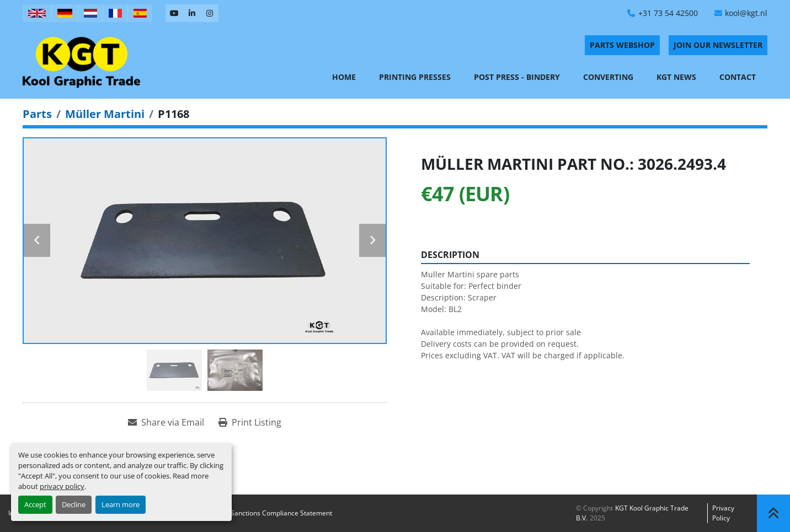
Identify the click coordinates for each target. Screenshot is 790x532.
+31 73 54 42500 (668, 13)
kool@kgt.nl (746, 13)
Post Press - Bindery (517, 77)
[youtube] (174, 13)
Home (344, 77)
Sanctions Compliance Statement (281, 513)
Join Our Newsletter (718, 45)
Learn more (121, 504)
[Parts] (37, 114)
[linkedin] (192, 13)
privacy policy (62, 486)
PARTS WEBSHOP (622, 45)
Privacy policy (723, 513)
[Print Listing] (250, 422)
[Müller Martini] (105, 114)
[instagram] (210, 13)
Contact (738, 77)
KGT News (676, 77)
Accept (35, 504)
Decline (74, 504)
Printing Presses (415, 77)
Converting (608, 77)
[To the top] (773, 513)
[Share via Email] (166, 422)
